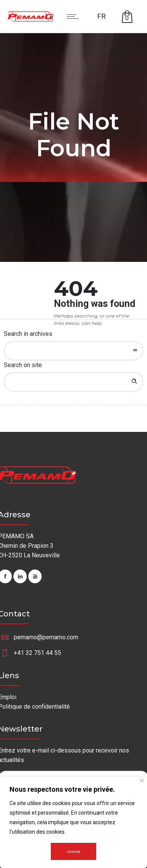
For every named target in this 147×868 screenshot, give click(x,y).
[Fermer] (142, 781)
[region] (73, 822)
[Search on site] (73, 382)
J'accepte (73, 852)
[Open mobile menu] (74, 16)
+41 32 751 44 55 (37, 653)
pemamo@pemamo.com (46, 637)
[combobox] (73, 351)
